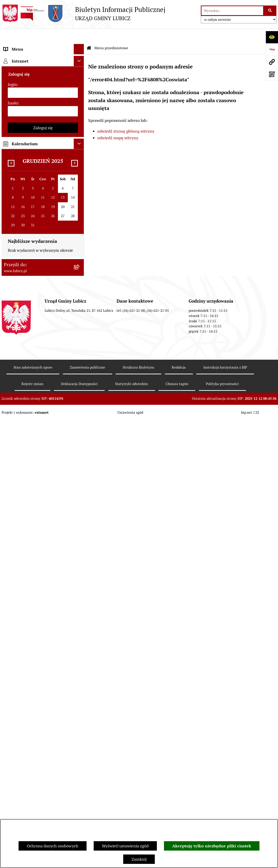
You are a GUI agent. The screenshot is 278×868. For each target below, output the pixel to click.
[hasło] (43, 560)
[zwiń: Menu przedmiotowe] (80, 46)
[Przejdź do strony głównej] (83, 14)
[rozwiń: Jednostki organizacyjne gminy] (80, 316)
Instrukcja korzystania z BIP (225, 816)
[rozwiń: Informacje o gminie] (80, 59)
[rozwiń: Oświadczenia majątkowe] (80, 369)
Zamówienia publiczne (87, 816)
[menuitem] (43, 59)
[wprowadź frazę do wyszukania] (232, 11)
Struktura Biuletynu (139, 816)
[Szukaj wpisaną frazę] (270, 11)
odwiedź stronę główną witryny (126, 117)
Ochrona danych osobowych (53, 846)
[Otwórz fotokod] (272, 74)
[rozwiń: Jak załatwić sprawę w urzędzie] (80, 139)
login (12, 533)
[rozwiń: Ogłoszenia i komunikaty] (80, 342)
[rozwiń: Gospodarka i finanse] (80, 224)
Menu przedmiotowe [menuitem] (23, 46)
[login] (43, 541)
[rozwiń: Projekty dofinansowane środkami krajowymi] (80, 296)
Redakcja (179, 816)
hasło (13, 552)
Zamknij (139, 859)
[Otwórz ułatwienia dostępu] (272, 37)
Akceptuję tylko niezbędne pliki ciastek (212, 846)
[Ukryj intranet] (79, 510)
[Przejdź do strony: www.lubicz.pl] (272, 62)
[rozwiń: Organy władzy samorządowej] (80, 72)
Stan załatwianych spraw (33, 816)
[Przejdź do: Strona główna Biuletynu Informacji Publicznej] (89, 34)
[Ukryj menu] (79, 35)
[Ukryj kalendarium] (79, 592)
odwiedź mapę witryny (118, 124)
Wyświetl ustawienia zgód (125, 846)
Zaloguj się (43, 576)
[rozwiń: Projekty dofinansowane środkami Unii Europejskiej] (80, 277)
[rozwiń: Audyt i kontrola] (80, 356)
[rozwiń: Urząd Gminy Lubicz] (80, 125)
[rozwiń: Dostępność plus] (80, 441)
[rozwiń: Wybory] (80, 99)
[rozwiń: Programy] (80, 415)
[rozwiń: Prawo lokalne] (80, 112)
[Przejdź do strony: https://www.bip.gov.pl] (272, 49)
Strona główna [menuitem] (17, 487)
